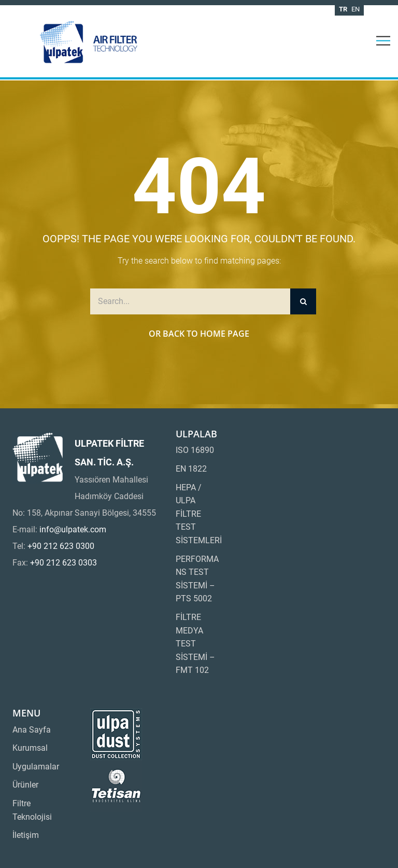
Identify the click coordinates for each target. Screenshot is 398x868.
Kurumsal (30, 748)
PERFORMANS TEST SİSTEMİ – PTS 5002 (197, 579)
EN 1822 (191, 469)
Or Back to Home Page (199, 334)
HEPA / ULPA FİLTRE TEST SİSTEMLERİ (199, 514)
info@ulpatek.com (73, 529)
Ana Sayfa (32, 730)
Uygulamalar (36, 767)
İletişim (26, 835)
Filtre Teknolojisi (32, 810)
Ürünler (25, 785)
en (356, 9)
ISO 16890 (195, 450)
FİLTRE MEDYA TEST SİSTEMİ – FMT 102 (195, 644)
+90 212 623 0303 (63, 563)
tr (343, 9)
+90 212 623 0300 (61, 546)
